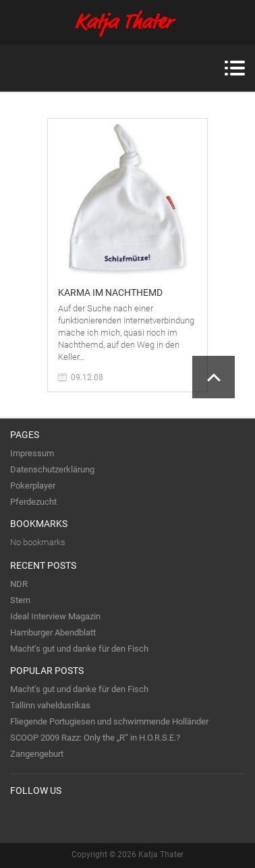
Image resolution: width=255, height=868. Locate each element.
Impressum (32, 453)
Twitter (21, 818)
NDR (19, 584)
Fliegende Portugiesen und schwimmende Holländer (109, 721)
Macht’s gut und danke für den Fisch (79, 649)
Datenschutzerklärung (52, 469)
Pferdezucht (33, 502)
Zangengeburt (37, 754)
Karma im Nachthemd (110, 292)
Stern (20, 600)
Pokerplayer (33, 486)
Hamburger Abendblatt (53, 632)
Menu (234, 68)
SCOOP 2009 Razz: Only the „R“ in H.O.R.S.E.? (95, 738)
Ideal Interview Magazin (55, 616)
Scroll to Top (214, 377)
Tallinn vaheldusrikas (50, 705)
